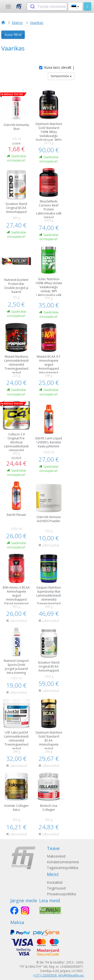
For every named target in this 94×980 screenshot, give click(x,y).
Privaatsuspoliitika (61, 894)
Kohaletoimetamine (63, 862)
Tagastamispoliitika (63, 868)
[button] (75, 6)
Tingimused (56, 888)
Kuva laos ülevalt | (57, 67)
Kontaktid (55, 882)
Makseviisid (56, 856)
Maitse (17, 23)
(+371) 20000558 (45, 975)
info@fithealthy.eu (71, 975)
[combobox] (47, 6)
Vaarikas (37, 23)
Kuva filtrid (13, 35)
